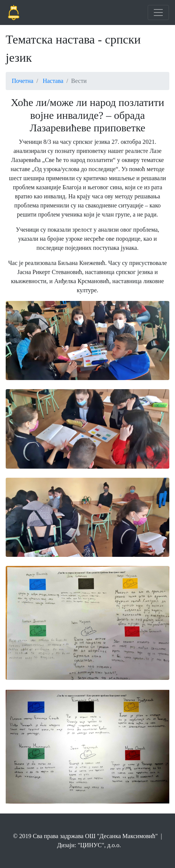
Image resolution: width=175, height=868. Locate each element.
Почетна (23, 81)
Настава (53, 81)
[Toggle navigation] (158, 12)
